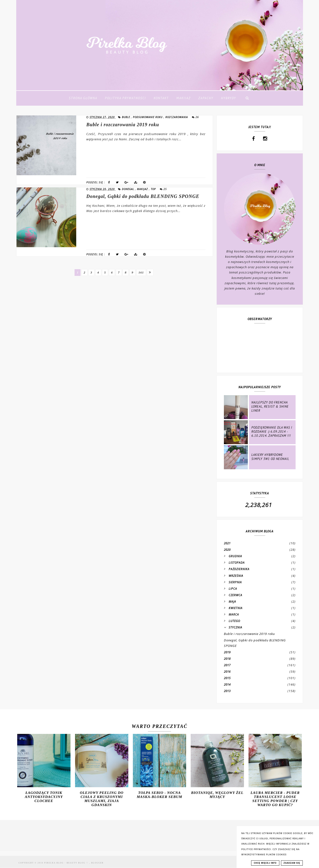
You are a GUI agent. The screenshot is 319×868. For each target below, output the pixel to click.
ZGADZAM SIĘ (292, 863)
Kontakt (161, 98)
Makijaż (184, 98)
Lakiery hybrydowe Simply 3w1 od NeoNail (270, 457)
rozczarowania (177, 117)
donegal (128, 189)
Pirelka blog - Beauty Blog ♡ (67, 863)
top (154, 189)
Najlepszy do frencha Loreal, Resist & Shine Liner (270, 407)
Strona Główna (83, 98)
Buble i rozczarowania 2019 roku (123, 125)
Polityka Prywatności (125, 98)
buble (126, 117)
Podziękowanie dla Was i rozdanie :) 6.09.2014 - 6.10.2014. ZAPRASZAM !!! (272, 432)
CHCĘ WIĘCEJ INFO (265, 863)
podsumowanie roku (148, 117)
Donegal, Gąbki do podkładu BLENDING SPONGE (143, 196)
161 (142, 272)
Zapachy (206, 98)
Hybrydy (229, 98)
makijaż (143, 189)
